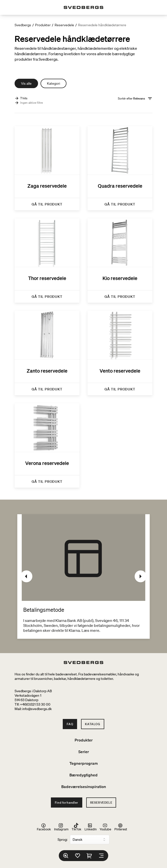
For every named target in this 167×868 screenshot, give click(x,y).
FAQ (70, 724)
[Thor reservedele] (47, 261)
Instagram (61, 827)
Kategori (53, 83)
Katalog (93, 724)
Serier (84, 752)
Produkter (43, 25)
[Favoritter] (78, 856)
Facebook (44, 827)
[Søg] (66, 856)
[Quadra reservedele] (120, 168)
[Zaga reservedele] (47, 168)
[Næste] (141, 576)
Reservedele (64, 25)
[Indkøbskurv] (89, 856)
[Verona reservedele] (47, 446)
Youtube (105, 827)
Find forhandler (67, 803)
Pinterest (121, 827)
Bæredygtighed (83, 775)
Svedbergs (23, 25)
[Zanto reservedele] (47, 353)
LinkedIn (91, 827)
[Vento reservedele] (120, 353)
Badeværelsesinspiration (84, 787)
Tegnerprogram (84, 763)
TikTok (76, 827)
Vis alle (26, 83)
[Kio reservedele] (120, 261)
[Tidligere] (26, 576)
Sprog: (63, 840)
